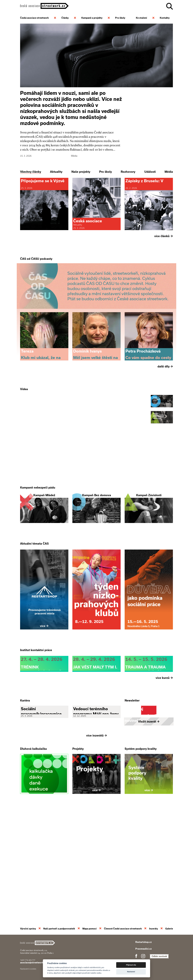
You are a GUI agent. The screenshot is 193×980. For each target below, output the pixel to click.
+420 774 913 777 (28, 960)
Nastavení (131, 972)
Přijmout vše (131, 965)
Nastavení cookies (28, 969)
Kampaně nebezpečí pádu (38, 543)
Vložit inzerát (149, 832)
